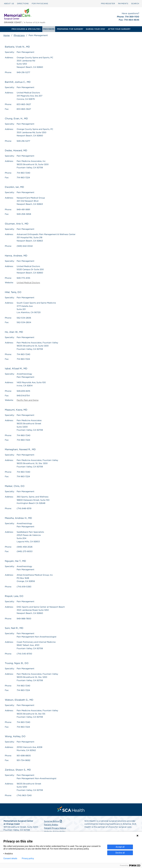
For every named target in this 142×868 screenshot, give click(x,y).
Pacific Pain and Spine (28, 400)
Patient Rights (51, 825)
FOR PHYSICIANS (40, 3)
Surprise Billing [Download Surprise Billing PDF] (53, 821)
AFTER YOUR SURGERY (119, 29)
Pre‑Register (108, 3)
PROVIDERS (49, 29)
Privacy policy (28, 858)
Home (7, 35)
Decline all (120, 853)
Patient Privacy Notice (55, 828)
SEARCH (135, 3)
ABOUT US (9, 3)
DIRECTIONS (23, 3)
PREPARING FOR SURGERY (70, 29)
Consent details (10, 858)
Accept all (120, 847)
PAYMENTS (123, 3)
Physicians (19, 35)
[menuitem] (9, 4)
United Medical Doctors (28, 283)
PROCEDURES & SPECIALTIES (26, 29)
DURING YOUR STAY (96, 29)
